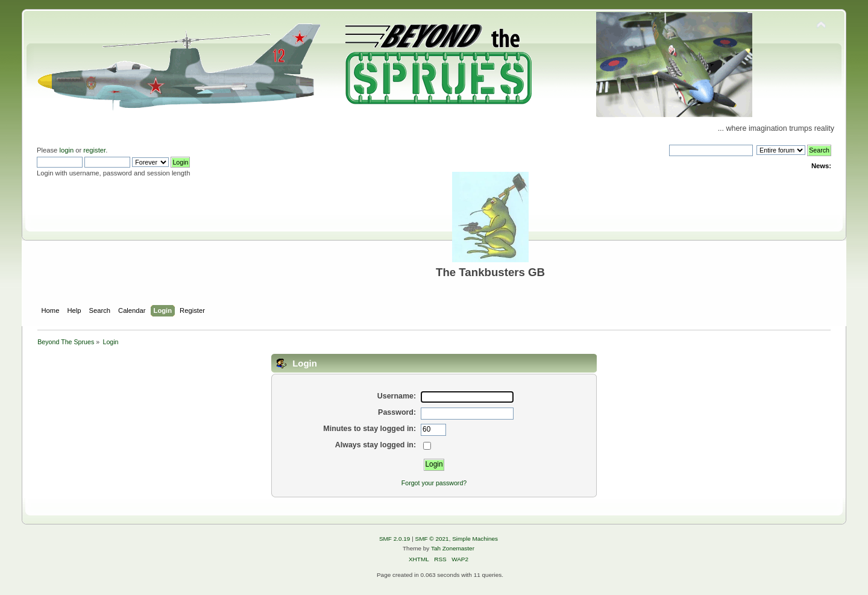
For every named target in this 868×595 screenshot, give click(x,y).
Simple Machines (475, 539)
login (66, 150)
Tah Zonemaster (453, 548)
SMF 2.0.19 (395, 539)
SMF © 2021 (432, 539)
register (94, 150)
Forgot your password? (434, 483)
